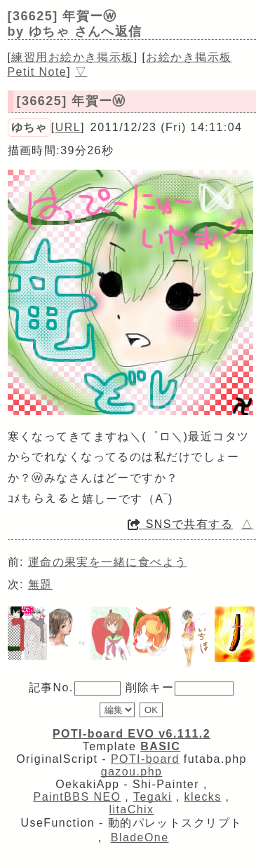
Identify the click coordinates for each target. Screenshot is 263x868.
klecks (203, 797)
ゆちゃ (29, 127)
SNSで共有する (180, 524)
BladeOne (140, 838)
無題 (40, 584)
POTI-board (145, 759)
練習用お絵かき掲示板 (72, 57)
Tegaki (153, 797)
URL (68, 127)
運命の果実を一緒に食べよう (108, 562)
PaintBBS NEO (77, 797)
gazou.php (132, 772)
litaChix (132, 809)
